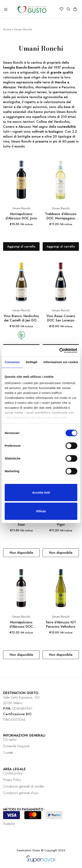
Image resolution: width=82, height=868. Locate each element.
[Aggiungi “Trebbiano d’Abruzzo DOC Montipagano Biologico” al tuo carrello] (61, 246)
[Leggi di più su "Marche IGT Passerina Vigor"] (61, 553)
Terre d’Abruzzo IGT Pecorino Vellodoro (61, 625)
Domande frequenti (16, 746)
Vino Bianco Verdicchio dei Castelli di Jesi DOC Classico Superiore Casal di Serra (21, 318)
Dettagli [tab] (32, 362)
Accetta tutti (41, 492)
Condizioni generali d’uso (21, 793)
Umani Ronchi (21, 208)
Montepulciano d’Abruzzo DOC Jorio (21, 216)
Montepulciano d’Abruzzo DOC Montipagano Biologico (21, 625)
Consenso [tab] (12, 362)
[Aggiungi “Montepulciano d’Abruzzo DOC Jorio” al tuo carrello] (21, 246)
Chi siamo (10, 740)
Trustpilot (9, 824)
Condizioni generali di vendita (23, 786)
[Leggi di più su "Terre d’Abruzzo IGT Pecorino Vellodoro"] (61, 655)
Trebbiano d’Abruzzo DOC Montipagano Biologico (61, 216)
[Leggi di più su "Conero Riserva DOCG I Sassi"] (21, 553)
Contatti (8, 753)
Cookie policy (13, 773)
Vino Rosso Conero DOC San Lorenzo (61, 318)
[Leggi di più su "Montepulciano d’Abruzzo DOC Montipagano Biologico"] (21, 655)
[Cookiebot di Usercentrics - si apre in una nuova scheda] (59, 351)
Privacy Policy (12, 780)
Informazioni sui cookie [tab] (61, 362)
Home (7, 29)
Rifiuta (41, 511)
